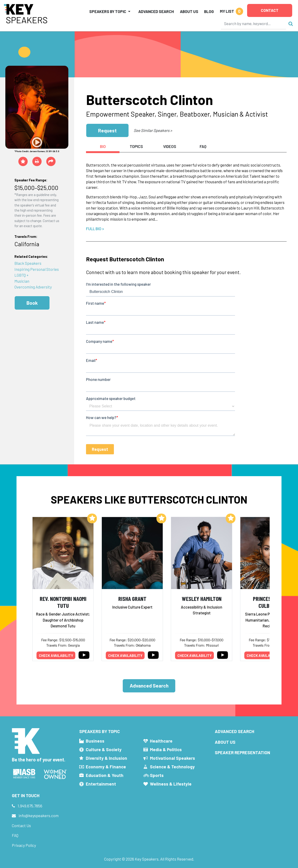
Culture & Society (104, 749)
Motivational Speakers (172, 758)
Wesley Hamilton (202, 598)
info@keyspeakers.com (39, 816)
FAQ (15, 835)
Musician (22, 281)
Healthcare (161, 741)
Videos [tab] (170, 146)
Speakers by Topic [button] (108, 11)
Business (95, 741)
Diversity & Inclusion (106, 758)
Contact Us (21, 825)
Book (32, 303)
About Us (189, 11)
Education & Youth (105, 775)
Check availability (56, 655)
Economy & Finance (106, 767)
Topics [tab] (136, 146)
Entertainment (101, 784)
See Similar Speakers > (153, 130)
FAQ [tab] (203, 146)
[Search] (254, 23)
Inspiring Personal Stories (37, 269)
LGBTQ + (22, 275)
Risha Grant (132, 598)
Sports (157, 775)
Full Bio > (95, 229)
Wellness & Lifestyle (171, 784)
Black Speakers (28, 263)
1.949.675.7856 (30, 806)
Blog (209, 11)
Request (107, 130)
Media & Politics (166, 749)
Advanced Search (156, 11)
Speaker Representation (242, 752)
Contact (270, 10)
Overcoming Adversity (33, 287)
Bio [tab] (103, 146)
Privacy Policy (24, 845)
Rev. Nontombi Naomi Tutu (63, 602)
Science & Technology (172, 767)
